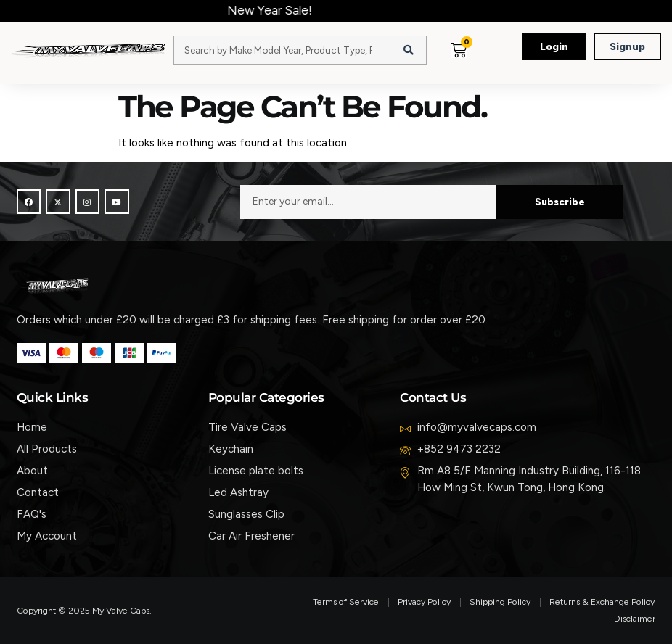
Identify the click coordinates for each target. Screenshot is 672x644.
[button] (489, 64)
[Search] (409, 50)
